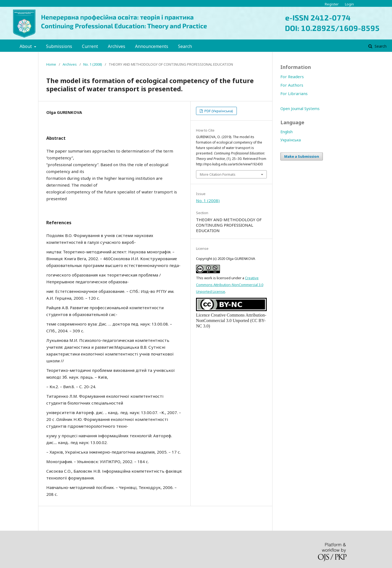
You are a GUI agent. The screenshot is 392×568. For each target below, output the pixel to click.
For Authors (292, 85)
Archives (117, 46)
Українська (291, 140)
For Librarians (294, 93)
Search (185, 46)
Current (90, 46)
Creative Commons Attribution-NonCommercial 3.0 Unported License (230, 285)
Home (51, 64)
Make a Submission (302, 156)
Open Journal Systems (300, 109)
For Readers (292, 77)
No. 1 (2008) (93, 64)
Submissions (59, 46)
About (26, 46)
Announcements (152, 46)
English (287, 132)
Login (349, 4)
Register (332, 4)
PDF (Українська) (218, 111)
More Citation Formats (218, 174)
